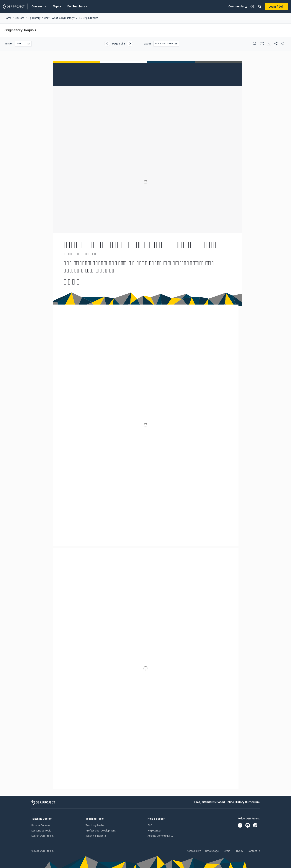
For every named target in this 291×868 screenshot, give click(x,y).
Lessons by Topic (41, 831)
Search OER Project (42, 836)
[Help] (252, 6)
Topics (57, 6)
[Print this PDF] (255, 44)
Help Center (154, 831)
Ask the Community (160, 836)
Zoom (147, 44)
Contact (254, 851)
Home (8, 18)
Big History (34, 18)
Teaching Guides (95, 825)
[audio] (283, 44)
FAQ (150, 825)
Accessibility (194, 851)
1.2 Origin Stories (88, 18)
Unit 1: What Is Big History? (59, 18)
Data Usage (212, 851)
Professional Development (101, 831)
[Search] (260, 6)
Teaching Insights (96, 836)
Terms (227, 851)
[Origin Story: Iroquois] (145, 425)
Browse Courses (41, 825)
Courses (39, 7)
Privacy (239, 851)
